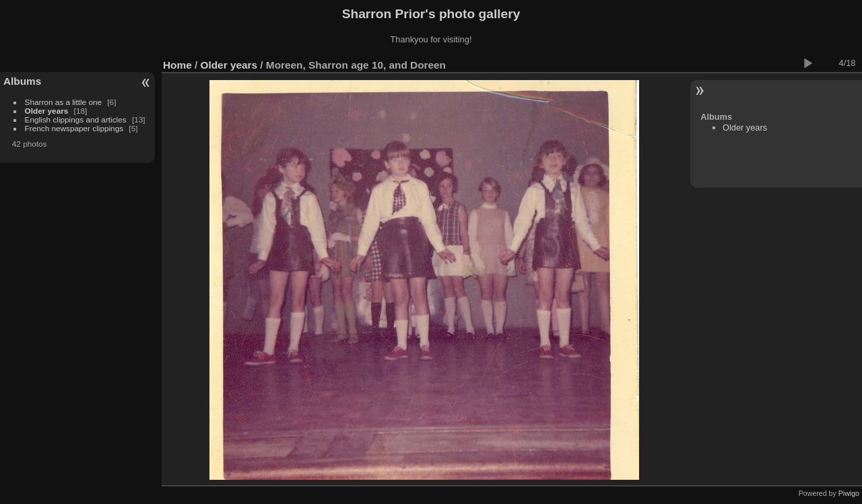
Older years (47, 111)
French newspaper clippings (74, 128)
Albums (22, 81)
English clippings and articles (76, 119)
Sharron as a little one (63, 102)
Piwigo (849, 493)
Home (177, 65)
